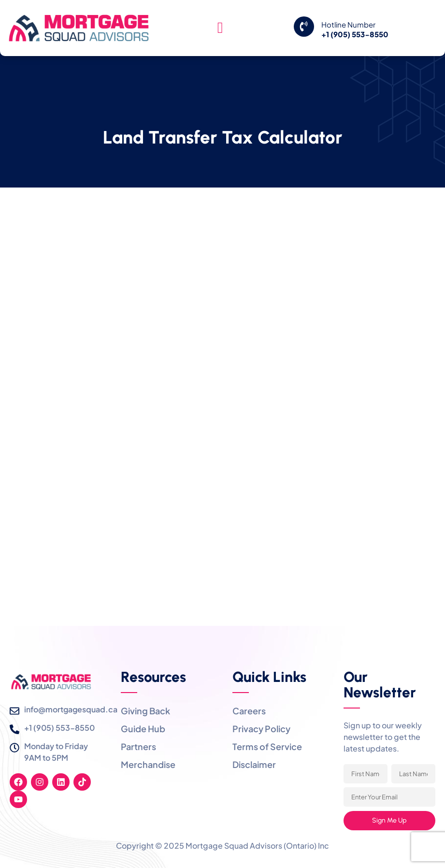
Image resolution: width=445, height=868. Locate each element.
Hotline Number (348, 24)
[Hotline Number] (304, 27)
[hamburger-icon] (220, 28)
